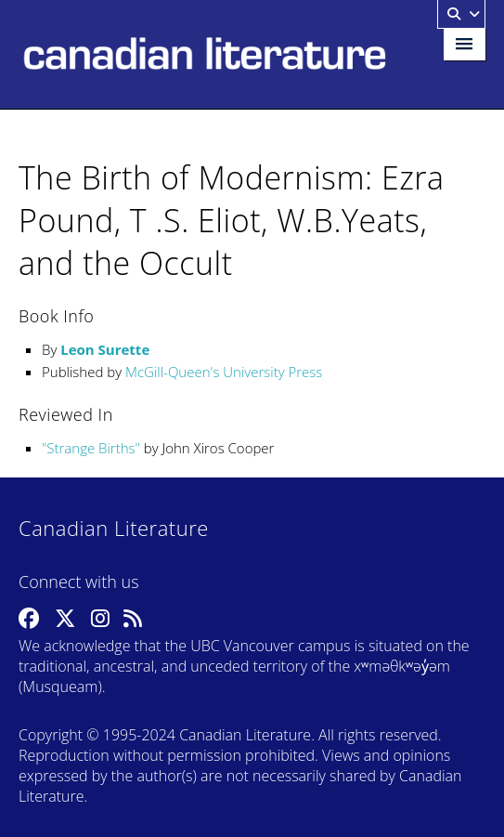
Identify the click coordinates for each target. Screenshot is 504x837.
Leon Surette (105, 349)
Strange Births (90, 448)
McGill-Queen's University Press (224, 372)
